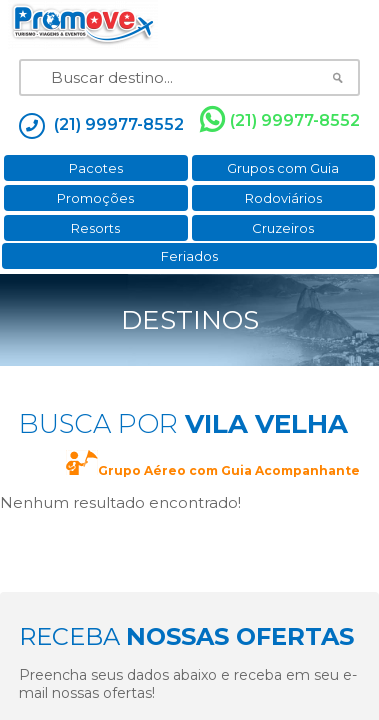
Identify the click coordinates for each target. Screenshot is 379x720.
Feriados (189, 256)
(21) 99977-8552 (280, 120)
